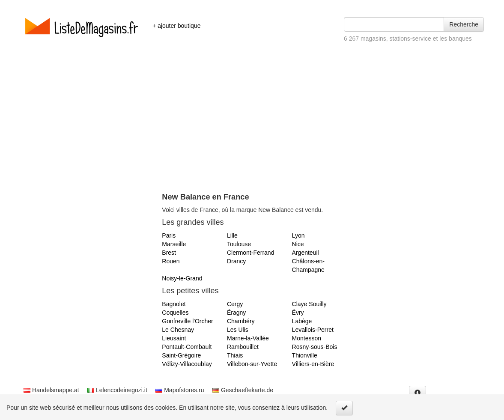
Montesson (307, 338)
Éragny (236, 313)
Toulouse (239, 244)
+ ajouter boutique (176, 26)
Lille (232, 235)
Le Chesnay (178, 330)
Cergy (235, 304)
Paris (169, 235)
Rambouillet (243, 347)
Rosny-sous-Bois (315, 347)
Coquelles (175, 313)
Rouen (171, 261)
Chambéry (241, 321)
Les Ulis (238, 330)
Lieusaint (174, 338)
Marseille (174, 244)
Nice (298, 244)
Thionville (305, 355)
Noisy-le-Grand (182, 278)
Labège (302, 321)
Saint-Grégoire (181, 355)
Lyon (298, 235)
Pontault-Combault (187, 347)
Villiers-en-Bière (313, 364)
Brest (169, 253)
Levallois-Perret (313, 330)
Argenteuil (306, 253)
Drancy (236, 261)
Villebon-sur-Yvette (252, 364)
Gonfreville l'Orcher (187, 321)
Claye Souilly (309, 304)
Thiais (235, 355)
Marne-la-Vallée (248, 338)
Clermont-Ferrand (251, 253)
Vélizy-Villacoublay (187, 364)
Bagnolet (174, 304)
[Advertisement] (252, 128)
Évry (298, 313)
